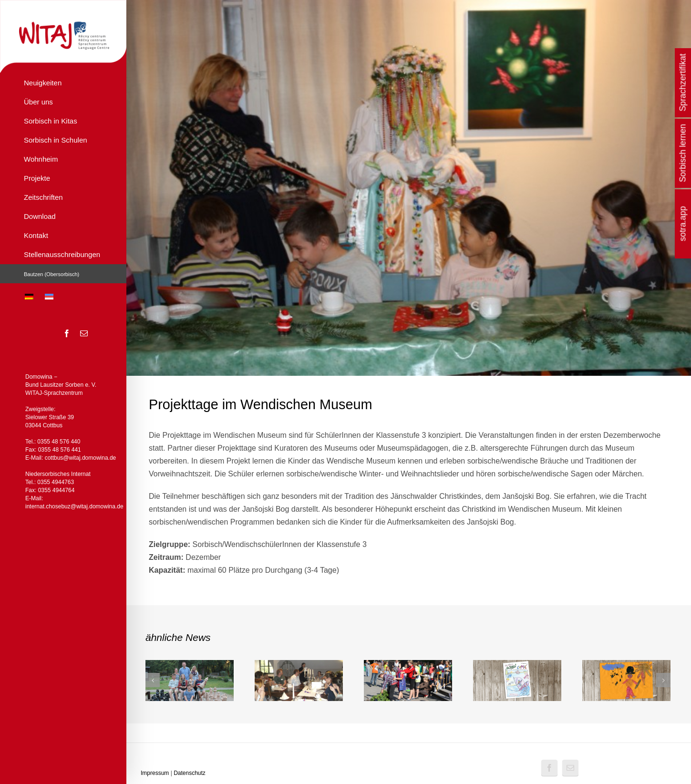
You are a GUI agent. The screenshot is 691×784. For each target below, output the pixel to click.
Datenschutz (190, 773)
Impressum (155, 773)
